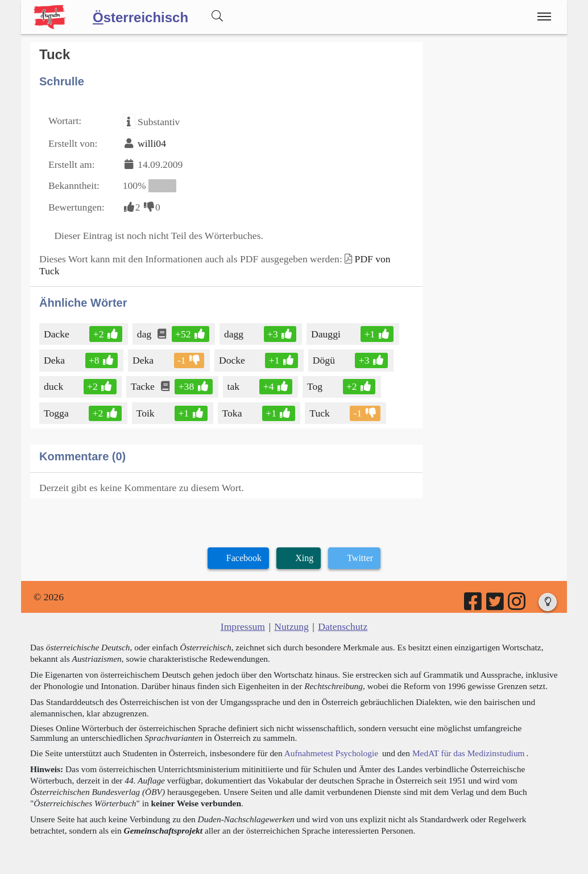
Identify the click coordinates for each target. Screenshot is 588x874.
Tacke (144, 386)
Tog (316, 386)
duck (54, 386)
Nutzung (291, 626)
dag (145, 334)
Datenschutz (343, 626)
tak (235, 386)
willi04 (152, 143)
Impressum (243, 626)
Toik (146, 413)
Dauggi (327, 334)
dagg (235, 334)
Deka (55, 360)
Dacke (57, 334)
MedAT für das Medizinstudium (469, 753)
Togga (57, 413)
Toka (233, 413)
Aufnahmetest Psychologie (331, 753)
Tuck (320, 413)
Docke (233, 360)
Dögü (325, 360)
